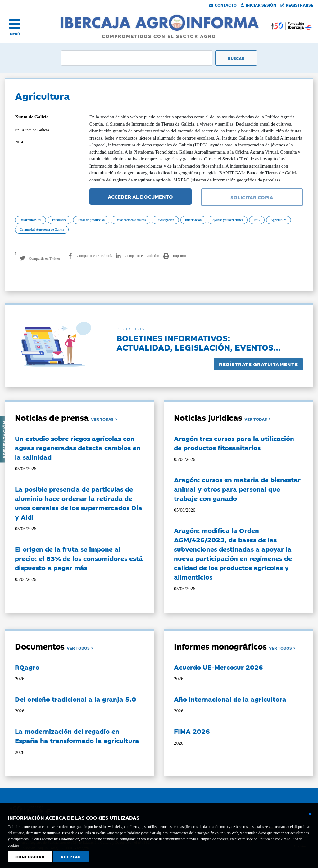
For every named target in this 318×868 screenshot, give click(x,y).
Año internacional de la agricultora (230, 699)
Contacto (223, 5)
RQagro (27, 667)
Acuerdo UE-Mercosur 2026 (218, 667)
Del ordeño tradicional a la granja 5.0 (75, 699)
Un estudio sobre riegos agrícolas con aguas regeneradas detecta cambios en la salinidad (78, 448)
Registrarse (297, 5)
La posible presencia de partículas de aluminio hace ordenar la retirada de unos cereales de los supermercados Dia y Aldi (79, 503)
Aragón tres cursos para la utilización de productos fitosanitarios (234, 443)
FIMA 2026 (192, 731)
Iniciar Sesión (258, 5)
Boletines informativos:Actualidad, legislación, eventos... (199, 342)
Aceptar (71, 857)
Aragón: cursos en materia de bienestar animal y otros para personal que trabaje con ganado (237, 489)
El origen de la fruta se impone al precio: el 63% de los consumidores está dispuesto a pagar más (79, 558)
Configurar (30, 857)
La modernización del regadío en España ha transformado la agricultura (77, 736)
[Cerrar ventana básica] (310, 814)
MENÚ (15, 34)
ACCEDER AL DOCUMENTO (140, 196)
